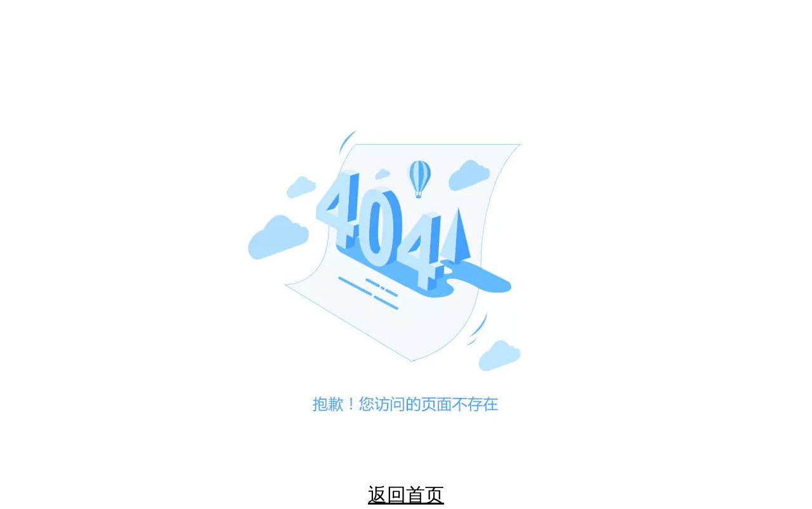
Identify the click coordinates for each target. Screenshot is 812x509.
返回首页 (406, 495)
